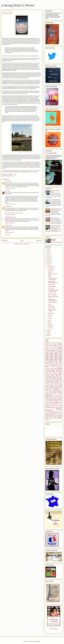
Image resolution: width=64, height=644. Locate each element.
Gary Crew (47, 384)
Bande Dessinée (48, 365)
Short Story (48, 412)
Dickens (47, 379)
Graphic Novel (59, 384)
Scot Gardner (55, 411)
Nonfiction (56, 400)
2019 (48, 251)
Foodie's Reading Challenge (52, 382)
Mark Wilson (53, 396)
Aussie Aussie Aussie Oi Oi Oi (54, 349)
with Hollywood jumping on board (28, 171)
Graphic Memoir (53, 384)
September (50, 313)
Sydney (47, 415)
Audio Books (8, 176)
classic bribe (52, 376)
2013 (48, 262)
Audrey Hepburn (53, 349)
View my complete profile (57, 242)
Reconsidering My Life (50, 407)
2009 (48, 332)
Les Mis (60, 393)
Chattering (47, 376)
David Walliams (52, 378)
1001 (47, 342)
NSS (59, 401)
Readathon (48, 406)
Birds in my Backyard (52, 295)
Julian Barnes (50, 391)
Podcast (60, 403)
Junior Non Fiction (57, 391)
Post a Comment (7, 235)
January (50, 328)
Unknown (7, 182)
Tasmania (51, 415)
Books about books (58, 365)
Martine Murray (59, 396)
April (49, 322)
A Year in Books (52, 343)
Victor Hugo (55, 416)
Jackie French (48, 390)
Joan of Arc (57, 390)
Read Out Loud (58, 405)
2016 (48, 256)
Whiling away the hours (51, 418)
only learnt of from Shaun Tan (25, 89)
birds (53, 365)
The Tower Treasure (52, 293)
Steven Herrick (55, 414)
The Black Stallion (52, 308)
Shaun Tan (60, 411)
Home (22, 241)
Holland (60, 386)
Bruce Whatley (54, 373)
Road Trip (57, 407)
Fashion (57, 381)
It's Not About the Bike (32, 155)
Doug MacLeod (54, 379)
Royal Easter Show (55, 218)
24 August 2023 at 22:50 (10, 232)
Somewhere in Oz (55, 412)
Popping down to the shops (51, 404)
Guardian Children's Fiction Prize (52, 385)
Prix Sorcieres (59, 404)
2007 (48, 335)
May (49, 320)
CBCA (60, 374)
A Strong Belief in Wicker (18, 5)
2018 (48, 253)
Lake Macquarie (58, 392)
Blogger (39, 641)
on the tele (53, 403)
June (49, 319)
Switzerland (60, 414)
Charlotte (7, 206)
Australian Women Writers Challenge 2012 (54, 352)
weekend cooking (57, 417)
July (49, 317)
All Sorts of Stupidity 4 (52, 302)
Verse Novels (50, 416)
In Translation (55, 389)
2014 (48, 260)
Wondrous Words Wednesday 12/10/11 (53, 300)
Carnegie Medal (54, 374)
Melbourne (48, 398)
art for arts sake (52, 345)
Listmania (49, 395)
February (50, 326)
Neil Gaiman (48, 400)
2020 (48, 249)
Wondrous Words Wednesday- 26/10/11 (53, 282)
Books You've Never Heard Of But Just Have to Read (54, 370)
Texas (54, 415)
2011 (48, 265)
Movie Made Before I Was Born (56, 399)
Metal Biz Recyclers (9, 217)
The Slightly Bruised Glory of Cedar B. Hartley (53, 291)
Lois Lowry (55, 395)
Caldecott (60, 373)
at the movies (56, 347)
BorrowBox (47, 373)
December (50, 267)
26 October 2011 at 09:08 (10, 204)
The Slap (50, 304)
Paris (57, 402)
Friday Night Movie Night (54, 383)
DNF (50, 379)
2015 (48, 258)
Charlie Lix (7, 225)
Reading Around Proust (57, 406)
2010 (48, 330)
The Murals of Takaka (55, 200)
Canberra (47, 374)
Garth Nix (60, 383)
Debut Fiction (59, 378)
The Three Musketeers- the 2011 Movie (53, 279)
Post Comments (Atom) (24, 244)
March (49, 324)
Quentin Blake (51, 405)
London (60, 395)
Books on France (50, 367)
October (50, 271)
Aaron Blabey (58, 343)
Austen (56, 352)
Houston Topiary (51, 306)
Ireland (61, 389)
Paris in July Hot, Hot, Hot (56, 209)
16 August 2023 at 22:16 (10, 223)
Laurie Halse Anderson (51, 393)
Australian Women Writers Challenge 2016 (54, 358)
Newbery (52, 400)
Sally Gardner (52, 409)
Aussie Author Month (50, 352)
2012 (48, 263)
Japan (53, 390)
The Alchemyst (51, 288)
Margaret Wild (48, 396)
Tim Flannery (58, 415)
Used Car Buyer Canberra (17, 228)
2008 (48, 334)
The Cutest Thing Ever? (56, 226)
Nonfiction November (53, 401)
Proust (47, 405)
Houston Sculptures (52, 286)
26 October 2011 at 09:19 (10, 215)
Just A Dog (50, 272)
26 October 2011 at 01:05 (10, 188)
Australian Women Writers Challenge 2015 (54, 357)
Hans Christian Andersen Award (54, 386)
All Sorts (53, 344)
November (50, 269)
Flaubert (12, 176)
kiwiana (52, 392)
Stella (50, 414)
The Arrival (50, 277)
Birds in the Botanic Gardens (52, 310)
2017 (48, 254)
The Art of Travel (51, 285)
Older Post (39, 241)
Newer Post (5, 241)
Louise (7, 191)
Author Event (59, 364)
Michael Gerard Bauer (55, 398)
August (50, 315)
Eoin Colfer (53, 381)
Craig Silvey (57, 377)
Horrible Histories (49, 388)
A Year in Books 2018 (51, 153)
